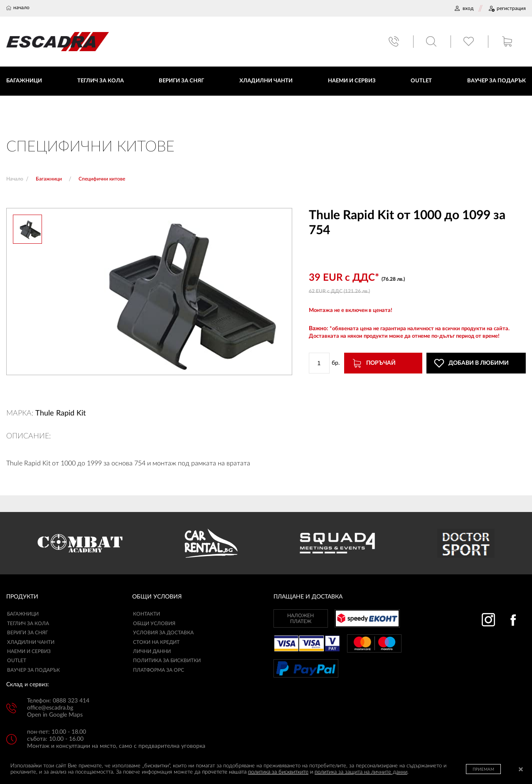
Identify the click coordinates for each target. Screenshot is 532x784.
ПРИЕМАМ (483, 769)
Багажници (23, 614)
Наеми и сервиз (29, 651)
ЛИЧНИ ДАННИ (152, 651)
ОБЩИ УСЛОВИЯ (154, 623)
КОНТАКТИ (147, 614)
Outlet (17, 661)
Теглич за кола (28, 623)
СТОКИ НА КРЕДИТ (156, 642)
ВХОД (464, 8)
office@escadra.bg (50, 708)
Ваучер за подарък (33, 670)
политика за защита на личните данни (361, 772)
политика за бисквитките (278, 772)
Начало (15, 179)
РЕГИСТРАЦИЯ (507, 8)
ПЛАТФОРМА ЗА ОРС (159, 670)
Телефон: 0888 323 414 (58, 701)
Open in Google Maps (55, 715)
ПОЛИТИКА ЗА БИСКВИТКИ (167, 661)
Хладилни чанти (31, 642)
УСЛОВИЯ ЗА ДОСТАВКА (163, 633)
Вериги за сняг (27, 633)
